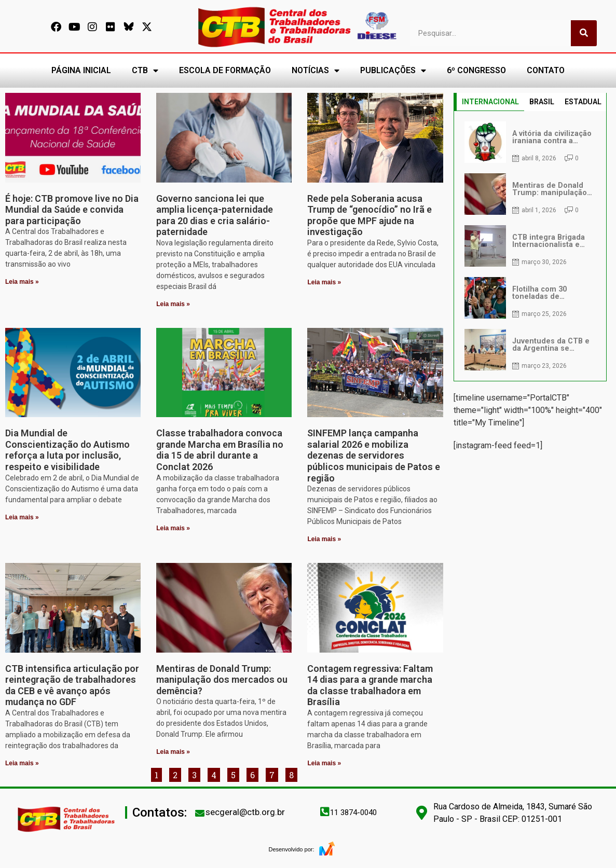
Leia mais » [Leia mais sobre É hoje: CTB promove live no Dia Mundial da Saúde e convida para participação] (22, 282)
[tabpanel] (530, 246)
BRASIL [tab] (542, 102)
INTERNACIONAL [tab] (490, 102)
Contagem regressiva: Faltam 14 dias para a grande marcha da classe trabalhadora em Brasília (370, 685)
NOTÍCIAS (316, 71)
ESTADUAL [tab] (583, 102)
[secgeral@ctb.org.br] (200, 813)
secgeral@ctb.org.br (245, 812)
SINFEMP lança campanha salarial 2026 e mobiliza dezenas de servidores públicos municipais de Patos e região (374, 455)
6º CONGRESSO (476, 70)
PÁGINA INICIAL (81, 70)
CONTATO (546, 70)
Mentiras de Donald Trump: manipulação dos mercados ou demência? (222, 680)
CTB (145, 71)
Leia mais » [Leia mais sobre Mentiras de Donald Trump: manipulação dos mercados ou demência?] (173, 752)
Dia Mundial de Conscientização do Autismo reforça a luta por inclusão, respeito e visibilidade (67, 450)
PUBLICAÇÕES (393, 71)
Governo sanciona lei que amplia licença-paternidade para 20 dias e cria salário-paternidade (215, 215)
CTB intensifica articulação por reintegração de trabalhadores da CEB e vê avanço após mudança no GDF (72, 685)
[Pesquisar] (584, 33)
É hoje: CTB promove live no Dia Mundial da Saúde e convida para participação (72, 210)
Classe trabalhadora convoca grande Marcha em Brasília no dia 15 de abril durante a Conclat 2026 (220, 450)
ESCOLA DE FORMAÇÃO (225, 70)
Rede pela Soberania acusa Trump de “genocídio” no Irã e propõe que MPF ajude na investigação (369, 215)
